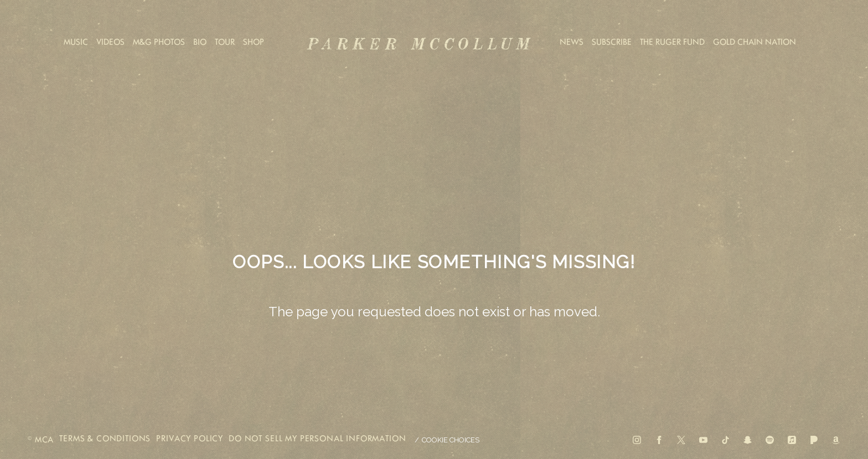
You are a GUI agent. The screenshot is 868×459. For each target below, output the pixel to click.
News (572, 43)
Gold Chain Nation (755, 43)
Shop (254, 43)
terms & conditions (105, 439)
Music (76, 43)
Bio (200, 43)
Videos (110, 43)
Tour (225, 43)
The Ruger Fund (672, 43)
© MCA (41, 440)
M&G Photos (159, 43)
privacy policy (190, 439)
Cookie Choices (451, 440)
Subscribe (612, 43)
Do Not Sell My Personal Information (317, 439)
